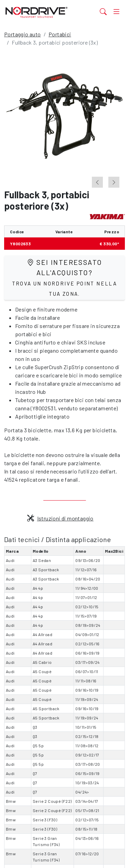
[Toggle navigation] (116, 11)
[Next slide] (114, 182)
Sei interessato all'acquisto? (65, 277)
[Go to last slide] (97, 182)
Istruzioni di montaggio (60, 518)
